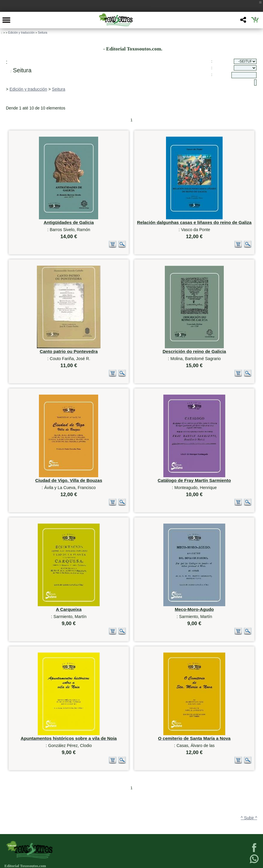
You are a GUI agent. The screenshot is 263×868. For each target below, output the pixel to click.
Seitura (42, 33)
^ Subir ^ (249, 787)
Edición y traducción (22, 33)
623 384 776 (29, 862)
